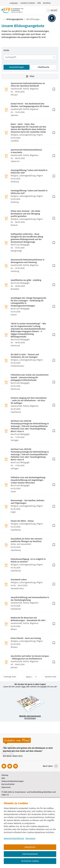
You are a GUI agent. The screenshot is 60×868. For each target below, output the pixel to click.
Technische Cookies (30, 861)
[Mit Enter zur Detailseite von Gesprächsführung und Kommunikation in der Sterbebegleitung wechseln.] (30, 603)
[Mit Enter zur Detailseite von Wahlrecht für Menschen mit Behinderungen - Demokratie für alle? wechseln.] (30, 624)
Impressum (30, 838)
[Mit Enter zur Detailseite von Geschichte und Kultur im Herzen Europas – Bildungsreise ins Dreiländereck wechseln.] (30, 662)
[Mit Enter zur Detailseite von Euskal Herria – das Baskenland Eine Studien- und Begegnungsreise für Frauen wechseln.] (30, 110)
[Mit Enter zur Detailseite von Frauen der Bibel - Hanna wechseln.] (30, 526)
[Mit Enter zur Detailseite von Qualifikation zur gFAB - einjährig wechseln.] (30, 285)
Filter (30, 76)
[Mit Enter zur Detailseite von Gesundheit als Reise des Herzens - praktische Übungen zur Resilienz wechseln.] (30, 545)
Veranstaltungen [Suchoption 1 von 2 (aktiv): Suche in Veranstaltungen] (17, 67)
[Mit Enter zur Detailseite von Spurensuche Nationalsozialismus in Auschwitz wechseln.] (30, 156)
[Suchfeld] (30, 57)
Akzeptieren (30, 847)
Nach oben (48, 766)
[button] (52, 18)
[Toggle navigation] (52, 10)
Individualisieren (30, 854)
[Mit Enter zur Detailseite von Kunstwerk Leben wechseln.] (30, 584)
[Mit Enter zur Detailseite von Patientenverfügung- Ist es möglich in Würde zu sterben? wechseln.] (30, 565)
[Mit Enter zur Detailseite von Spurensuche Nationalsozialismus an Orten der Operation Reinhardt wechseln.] (30, 89)
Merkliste (47, 3)
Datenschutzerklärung (14, 838)
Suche (6, 50)
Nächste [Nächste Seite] (51, 677)
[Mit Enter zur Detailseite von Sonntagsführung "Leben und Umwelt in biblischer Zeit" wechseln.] (30, 176)
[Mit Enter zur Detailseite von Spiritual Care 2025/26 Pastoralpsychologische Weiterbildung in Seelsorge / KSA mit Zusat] (30, 431)
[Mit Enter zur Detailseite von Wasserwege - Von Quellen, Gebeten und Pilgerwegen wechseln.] (30, 506)
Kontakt (43, 687)
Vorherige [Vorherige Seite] (10, 677)
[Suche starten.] (54, 57)
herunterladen (30, 717)
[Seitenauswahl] (31, 677)
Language (14, 3)
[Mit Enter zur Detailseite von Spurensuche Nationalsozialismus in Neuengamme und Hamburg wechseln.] (30, 266)
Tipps (23, 687)
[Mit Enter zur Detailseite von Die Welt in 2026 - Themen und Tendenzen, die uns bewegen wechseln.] (30, 361)
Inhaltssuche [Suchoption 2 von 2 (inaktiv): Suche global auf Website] (43, 67)
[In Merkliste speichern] (54, 89)
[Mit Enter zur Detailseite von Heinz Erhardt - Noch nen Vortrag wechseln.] (30, 643)
